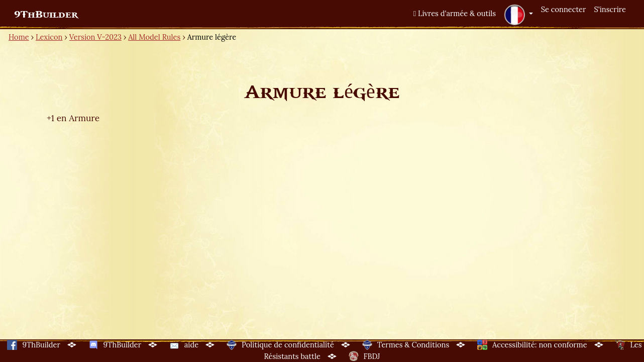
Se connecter (564, 9)
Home (19, 37)
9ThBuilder (46, 15)
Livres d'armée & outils (455, 13)
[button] (518, 15)
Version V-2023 (95, 37)
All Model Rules (154, 37)
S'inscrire (610, 9)
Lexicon (49, 37)
